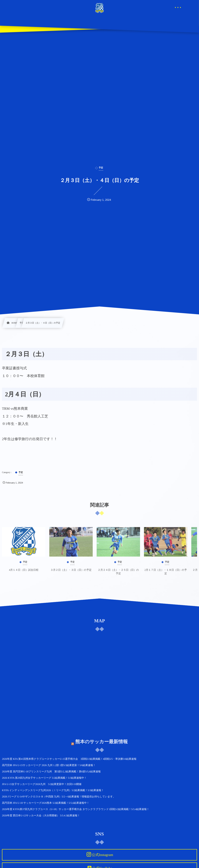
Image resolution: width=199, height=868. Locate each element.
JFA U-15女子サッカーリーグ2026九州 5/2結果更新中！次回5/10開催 (42, 784)
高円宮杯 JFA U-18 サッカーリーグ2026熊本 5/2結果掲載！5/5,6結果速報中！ (46, 803)
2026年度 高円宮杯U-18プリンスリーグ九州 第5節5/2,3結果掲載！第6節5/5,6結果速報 (51, 771)
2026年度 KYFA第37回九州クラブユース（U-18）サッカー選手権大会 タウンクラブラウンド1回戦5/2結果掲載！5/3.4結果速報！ (76, 809)
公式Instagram (102, 855)
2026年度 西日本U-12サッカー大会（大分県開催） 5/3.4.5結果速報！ (41, 815)
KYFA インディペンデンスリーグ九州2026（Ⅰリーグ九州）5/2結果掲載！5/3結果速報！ (53, 790)
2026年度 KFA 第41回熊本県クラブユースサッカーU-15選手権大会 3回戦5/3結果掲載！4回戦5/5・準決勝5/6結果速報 (69, 759)
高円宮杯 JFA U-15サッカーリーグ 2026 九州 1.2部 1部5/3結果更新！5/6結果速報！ (49, 765)
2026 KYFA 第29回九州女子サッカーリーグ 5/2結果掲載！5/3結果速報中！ (44, 778)
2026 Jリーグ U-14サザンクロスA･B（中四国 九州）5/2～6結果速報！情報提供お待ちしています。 (59, 797)
